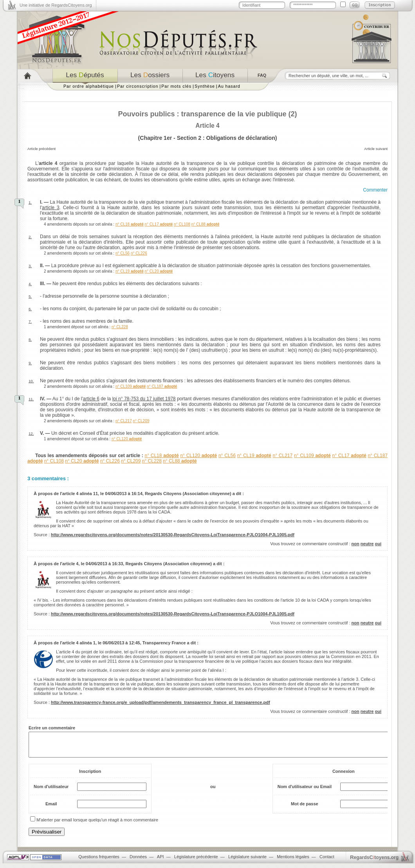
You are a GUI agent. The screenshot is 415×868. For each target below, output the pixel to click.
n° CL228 (120, 327)
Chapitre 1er (156, 138)
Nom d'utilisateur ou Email (305, 791)
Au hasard (229, 86)
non (355, 544)
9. (30, 363)
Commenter (375, 190)
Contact (327, 861)
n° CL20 (159, 271)
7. (30, 321)
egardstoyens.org (374, 862)
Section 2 (189, 138)
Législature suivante (247, 861)
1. (30, 202)
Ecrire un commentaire (52, 728)
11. (31, 399)
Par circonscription (138, 86)
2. (30, 237)
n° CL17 (159, 224)
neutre (367, 544)
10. (31, 381)
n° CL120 (127, 439)
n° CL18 (130, 224)
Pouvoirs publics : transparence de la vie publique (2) (207, 114)
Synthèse (205, 86)
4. (30, 284)
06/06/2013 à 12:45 (121, 643)
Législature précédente (196, 861)
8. (30, 339)
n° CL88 (206, 224)
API (161, 861)
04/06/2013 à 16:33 (104, 564)
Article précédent (41, 149)
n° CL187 (162, 386)
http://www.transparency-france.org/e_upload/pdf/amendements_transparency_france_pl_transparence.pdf (161, 702)
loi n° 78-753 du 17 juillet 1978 (144, 399)
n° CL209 (141, 421)
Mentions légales (293, 861)
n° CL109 (131, 386)
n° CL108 (182, 224)
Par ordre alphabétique (89, 86)
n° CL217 (124, 421)
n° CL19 (130, 271)
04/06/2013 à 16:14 (124, 494)
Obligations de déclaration (241, 138)
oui (378, 544)
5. (30, 296)
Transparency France (164, 643)
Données (138, 861)
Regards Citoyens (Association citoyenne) (188, 494)
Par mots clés (176, 86)
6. (30, 309)
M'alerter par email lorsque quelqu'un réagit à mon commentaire (97, 825)
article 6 (91, 399)
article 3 (51, 208)
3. (30, 266)
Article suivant (376, 149)
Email (51, 808)
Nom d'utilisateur (51, 791)
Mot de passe (305, 808)
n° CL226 (139, 253)
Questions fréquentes (99, 861)
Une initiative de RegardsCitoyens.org (56, 5)
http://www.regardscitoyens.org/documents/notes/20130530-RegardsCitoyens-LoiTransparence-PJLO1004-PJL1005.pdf (173, 535)
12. (31, 433)
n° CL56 (123, 253)
